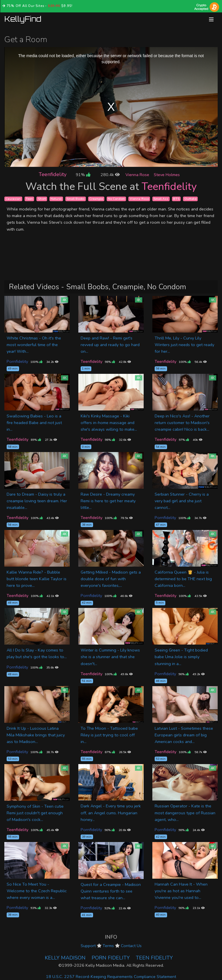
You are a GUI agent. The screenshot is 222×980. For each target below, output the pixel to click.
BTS (176, 199)
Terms (108, 946)
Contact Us (131, 946)
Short (42, 199)
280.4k (110, 175)
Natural (56, 199)
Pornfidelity (17, 361)
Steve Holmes (167, 175)
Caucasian (13, 199)
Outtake (190, 199)
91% (83, 175)
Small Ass (161, 199)
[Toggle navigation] (211, 19)
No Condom (116, 199)
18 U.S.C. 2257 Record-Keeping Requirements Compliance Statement (111, 977)
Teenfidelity (53, 174)
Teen (29, 199)
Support (88, 946)
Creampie (96, 199)
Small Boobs (76, 199)
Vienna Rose (137, 175)
